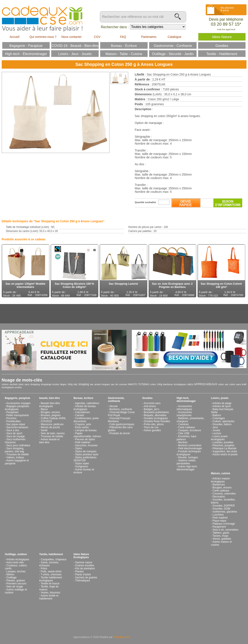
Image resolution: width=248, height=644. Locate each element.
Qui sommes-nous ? (43, 37)
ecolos (18, 387)
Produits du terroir (120, 433)
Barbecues (219, 485)
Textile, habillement (51, 554)
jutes (21, 384)
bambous (168, 384)
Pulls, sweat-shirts (51, 571)
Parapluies (13, 412)
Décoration (219, 497)
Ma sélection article (227, 9)
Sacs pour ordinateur (18, 445)
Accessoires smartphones (184, 414)
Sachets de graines (86, 578)
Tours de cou (151, 427)
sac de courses (119, 384)
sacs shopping (32, 384)
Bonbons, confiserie (121, 409)
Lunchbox (218, 515)
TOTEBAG (144, 384)
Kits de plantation (85, 568)
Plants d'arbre (83, 575)
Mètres (10, 575)
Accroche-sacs (152, 403)
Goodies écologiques (156, 418)
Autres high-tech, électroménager (187, 468)
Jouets (216, 430)
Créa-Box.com (122, 637)
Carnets (80, 415)
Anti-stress (150, 406)
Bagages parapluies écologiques (17, 408)
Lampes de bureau (86, 430)
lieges (63, 384)
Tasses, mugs (220, 536)
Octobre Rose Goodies (157, 421)
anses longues (102, 384)
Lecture (217, 433)
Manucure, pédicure (52, 424)
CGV (97, 37)
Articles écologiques (18, 559)
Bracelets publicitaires (156, 412)
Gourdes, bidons (222, 424)
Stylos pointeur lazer (87, 454)
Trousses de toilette (18, 454)
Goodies (148, 398)
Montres (183, 442)
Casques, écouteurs (190, 430)
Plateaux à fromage (224, 524)
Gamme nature (84, 562)
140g (70, 384)
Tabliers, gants (221, 533)
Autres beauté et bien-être (49, 441)
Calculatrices (83, 412)
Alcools (113, 406)
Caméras (183, 424)
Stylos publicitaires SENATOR (85, 459)
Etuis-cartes (82, 427)
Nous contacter (72, 37)
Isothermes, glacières (225, 512)
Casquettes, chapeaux (54, 559)
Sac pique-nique (16, 424)
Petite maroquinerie (18, 415)
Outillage (11, 578)
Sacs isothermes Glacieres (15, 441)
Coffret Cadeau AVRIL (53, 418)
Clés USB (184, 433)
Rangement (219, 527)
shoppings (46, 384)
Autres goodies (152, 430)
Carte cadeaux (187, 427)
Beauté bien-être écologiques (50, 405)
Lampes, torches (16, 571)
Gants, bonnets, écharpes (49, 564)
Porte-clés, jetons (154, 424)
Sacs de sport (14, 433)
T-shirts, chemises (51, 575)
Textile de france (50, 584)
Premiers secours (16, 584)
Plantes (79, 571)
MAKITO (133, 384)
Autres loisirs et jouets (225, 454)
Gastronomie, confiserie (116, 400)
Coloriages (219, 418)
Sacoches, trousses (86, 445)
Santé (44, 430)
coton (221, 384)
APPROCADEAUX (205, 384)
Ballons (217, 415)
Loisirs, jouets (220, 398)
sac (92, 384)
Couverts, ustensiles (224, 494)
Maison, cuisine (221, 473)
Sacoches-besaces (17, 427)
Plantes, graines (16, 581)
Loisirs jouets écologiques (219, 438)
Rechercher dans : (115, 27)
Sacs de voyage (16, 436)
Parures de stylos (85, 439)
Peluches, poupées (224, 445)
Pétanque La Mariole (224, 448)
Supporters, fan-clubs (225, 451)
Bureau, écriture (84, 398)
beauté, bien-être (50, 398)
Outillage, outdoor (16, 554)
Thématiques (83, 581)
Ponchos (11, 418)
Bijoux (44, 409)
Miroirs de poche (50, 427)
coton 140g (156, 384)
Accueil (14, 37)
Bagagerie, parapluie (18, 398)
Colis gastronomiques (122, 424)
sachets (14, 384)
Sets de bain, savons (53, 433)
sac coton (230, 384)
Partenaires (149, 37)
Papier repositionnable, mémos (87, 435)
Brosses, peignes (51, 415)
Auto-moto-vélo (15, 562)
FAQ (123, 37)
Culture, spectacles (224, 421)
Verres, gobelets (222, 539)
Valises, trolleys (15, 457)
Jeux (215, 427)
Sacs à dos (13, 430)
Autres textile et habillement (49, 597)
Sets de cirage (15, 587)
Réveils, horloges (188, 457)
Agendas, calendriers (87, 403)
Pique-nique (219, 521)
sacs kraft (241, 384)
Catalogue (175, 37)
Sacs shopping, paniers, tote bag (14, 450)
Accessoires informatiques (184, 408)
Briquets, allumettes (155, 415)
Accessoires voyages (18, 403)
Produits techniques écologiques (189, 453)
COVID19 (46, 421)
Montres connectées (190, 445)
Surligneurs (82, 466)
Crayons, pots (83, 424)
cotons (5, 384)
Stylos (79, 448)
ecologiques (8, 387)
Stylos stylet (82, 463)
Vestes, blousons (51, 593)
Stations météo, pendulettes (186, 462)
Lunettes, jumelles (223, 442)
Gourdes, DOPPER (224, 506)
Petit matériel (83, 442)
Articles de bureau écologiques (85, 408)
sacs (190, 384)
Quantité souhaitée (145, 202)
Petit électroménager (190, 448)
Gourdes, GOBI (221, 509)
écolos (56, 384)
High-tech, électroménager (186, 400)
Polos (44, 568)
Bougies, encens (50, 412)
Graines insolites (85, 565)
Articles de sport (222, 406)
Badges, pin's (152, 409)
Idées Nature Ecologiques (81, 556)
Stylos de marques (86, 451)
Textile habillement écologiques (51, 579)
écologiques (180, 384)
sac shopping (81, 384)
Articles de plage (222, 403)
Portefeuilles (14, 421)
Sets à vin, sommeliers (226, 530)
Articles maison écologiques (221, 480)
